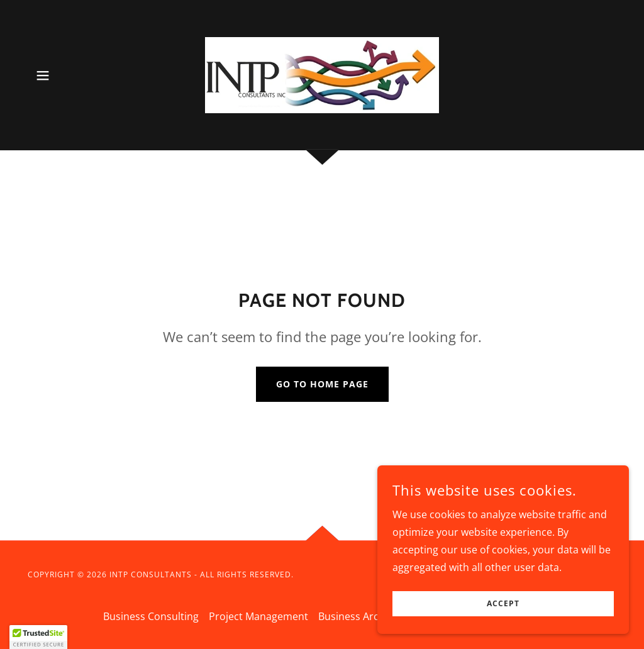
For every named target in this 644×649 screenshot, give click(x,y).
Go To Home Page (322, 384)
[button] (43, 75)
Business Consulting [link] (151, 616)
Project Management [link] (258, 616)
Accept (503, 604)
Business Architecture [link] (370, 616)
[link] (322, 74)
